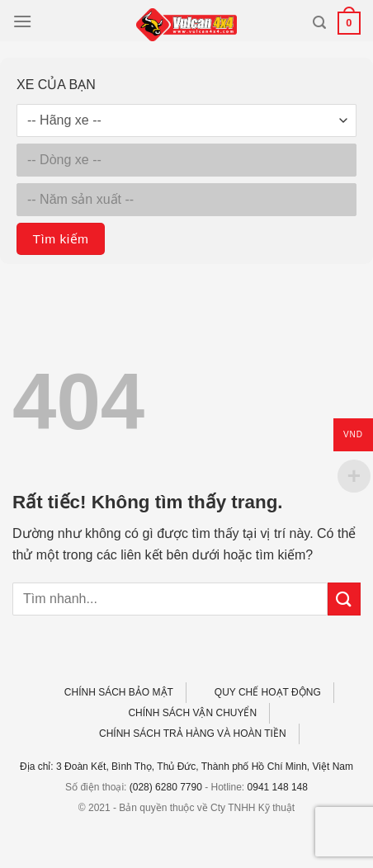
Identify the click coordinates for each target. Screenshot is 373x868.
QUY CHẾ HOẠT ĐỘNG (268, 692)
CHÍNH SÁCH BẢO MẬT (119, 692)
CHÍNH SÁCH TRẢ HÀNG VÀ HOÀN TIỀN (193, 734)
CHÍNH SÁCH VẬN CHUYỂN (192, 713)
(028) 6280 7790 (166, 787)
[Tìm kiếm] (319, 23)
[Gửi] (344, 599)
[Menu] (22, 21)
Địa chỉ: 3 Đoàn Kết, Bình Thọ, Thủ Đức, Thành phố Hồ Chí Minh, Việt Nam (186, 767)
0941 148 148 (278, 787)
